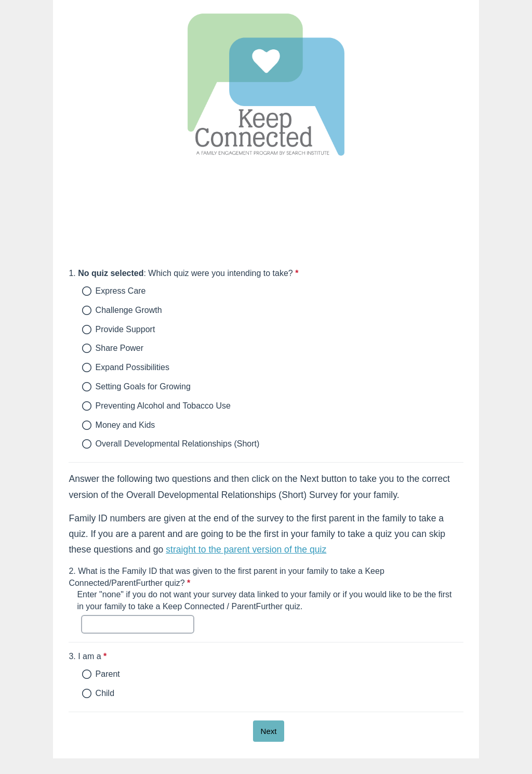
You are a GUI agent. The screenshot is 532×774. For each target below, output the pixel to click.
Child (105, 693)
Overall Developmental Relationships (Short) (178, 444)
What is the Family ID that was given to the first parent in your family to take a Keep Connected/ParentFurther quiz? (226, 577)
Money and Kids (125, 425)
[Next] (269, 731)
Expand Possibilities (132, 367)
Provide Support (125, 329)
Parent (108, 674)
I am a (138, 656)
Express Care (121, 291)
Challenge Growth (129, 310)
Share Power (120, 348)
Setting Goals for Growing (143, 386)
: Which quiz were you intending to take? (234, 273)
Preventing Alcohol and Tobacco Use (163, 406)
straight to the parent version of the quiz (246, 549)
